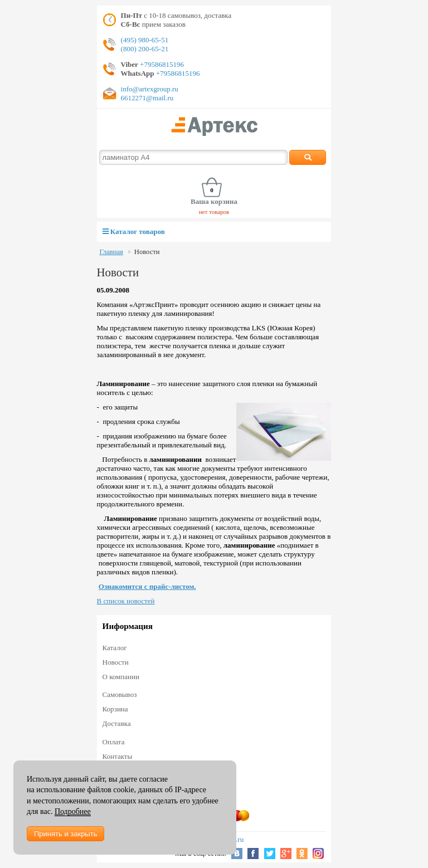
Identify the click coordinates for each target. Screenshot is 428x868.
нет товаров (214, 212)
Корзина (115, 709)
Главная (111, 252)
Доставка (117, 723)
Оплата (114, 742)
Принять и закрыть (65, 834)
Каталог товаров (134, 231)
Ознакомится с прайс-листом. (147, 586)
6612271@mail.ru (147, 98)
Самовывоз (120, 694)
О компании (121, 677)
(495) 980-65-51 (145, 40)
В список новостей (126, 601)
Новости (147, 252)
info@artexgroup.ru (150, 89)
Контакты (118, 756)
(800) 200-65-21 (145, 49)
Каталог (115, 648)
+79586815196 (161, 64)
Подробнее (73, 811)
